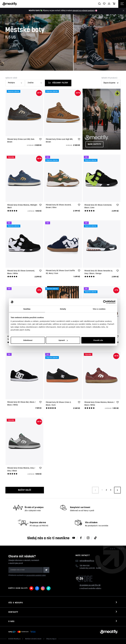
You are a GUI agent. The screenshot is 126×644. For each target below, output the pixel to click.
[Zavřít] (123, 11)
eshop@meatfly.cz (87, 561)
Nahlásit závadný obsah (33, 639)
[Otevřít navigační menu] (122, 4)
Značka (31, 83)
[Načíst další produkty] (117, 490)
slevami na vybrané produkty (84, 11)
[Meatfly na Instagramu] (88, 538)
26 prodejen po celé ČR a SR (90, 585)
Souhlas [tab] (27, 309)
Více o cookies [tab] (99, 309)
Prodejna (11, 83)
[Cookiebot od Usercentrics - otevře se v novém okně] (105, 302)
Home (7, 24)
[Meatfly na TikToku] (95, 538)
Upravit (63, 340)
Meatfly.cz (17, 639)
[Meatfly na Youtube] (74, 538)
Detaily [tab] (63, 309)
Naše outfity (94, 144)
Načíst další (25, 490)
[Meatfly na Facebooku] (81, 538)
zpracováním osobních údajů (36, 575)
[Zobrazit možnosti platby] (23, 632)
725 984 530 (85, 566)
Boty (13, 24)
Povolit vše (98, 340)
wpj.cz (54, 639)
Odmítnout (28, 340)
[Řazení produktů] (111, 83)
